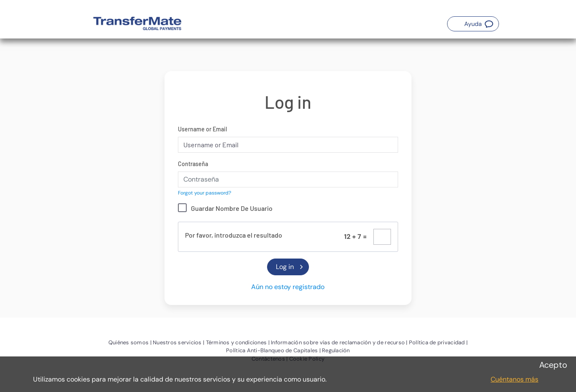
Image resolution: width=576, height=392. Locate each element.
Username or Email (202, 129)
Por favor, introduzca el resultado (234, 235)
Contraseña (193, 164)
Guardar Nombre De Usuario (232, 208)
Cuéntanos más (514, 379)
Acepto (553, 365)
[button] (473, 24)
